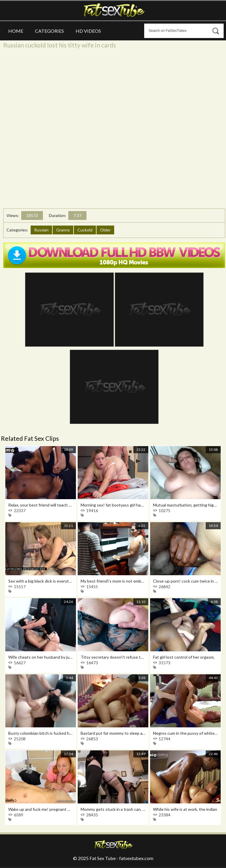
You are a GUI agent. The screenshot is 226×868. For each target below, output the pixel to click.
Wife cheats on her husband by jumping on (41, 657)
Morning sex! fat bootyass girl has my (113, 505)
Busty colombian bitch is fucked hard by (41, 733)
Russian (41, 230)
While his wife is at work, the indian (185, 809)
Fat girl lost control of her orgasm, (184, 657)
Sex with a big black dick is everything (41, 581)
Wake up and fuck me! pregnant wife (41, 809)
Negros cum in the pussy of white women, (185, 733)
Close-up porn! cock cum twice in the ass (185, 581)
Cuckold (85, 230)
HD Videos (88, 31)
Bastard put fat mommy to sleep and (113, 733)
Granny (63, 230)
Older (105, 230)
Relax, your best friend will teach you (41, 505)
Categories (49, 31)
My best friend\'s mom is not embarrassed (113, 581)
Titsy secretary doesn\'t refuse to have (113, 657)
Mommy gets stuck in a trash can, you (113, 809)
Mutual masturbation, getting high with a (185, 505)
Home (16, 31)
